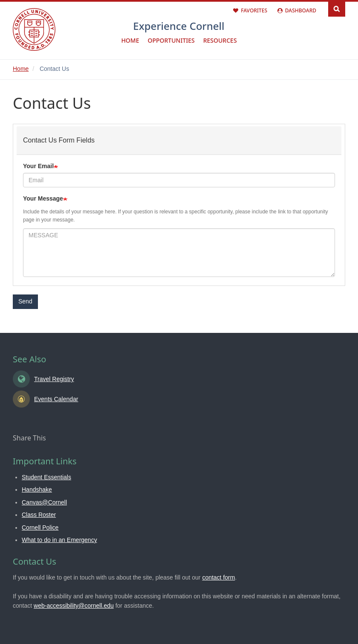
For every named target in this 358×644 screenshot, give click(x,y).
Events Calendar (56, 399)
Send (25, 301)
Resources (220, 40)
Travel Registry (54, 379)
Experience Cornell (179, 26)
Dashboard (301, 10)
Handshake (37, 490)
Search (337, 8)
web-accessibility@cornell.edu (74, 606)
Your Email (38, 166)
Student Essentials (46, 477)
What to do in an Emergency (59, 540)
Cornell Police (40, 527)
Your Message (43, 198)
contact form (218, 577)
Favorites (254, 10)
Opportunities (171, 40)
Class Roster (39, 515)
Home (130, 40)
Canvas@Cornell (44, 502)
